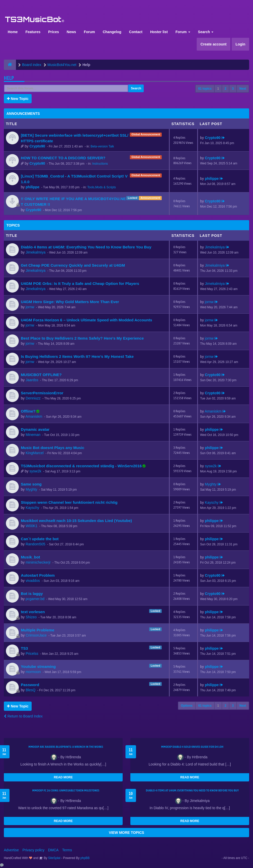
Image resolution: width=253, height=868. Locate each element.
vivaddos (33, 581)
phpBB (85, 858)
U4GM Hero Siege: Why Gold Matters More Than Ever (70, 302)
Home (13, 32)
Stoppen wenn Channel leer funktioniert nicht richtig (69, 502)
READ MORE (63, 777)
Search (206, 32)
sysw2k (35, 471)
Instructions (100, 164)
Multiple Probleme (38, 630)
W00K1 (32, 526)
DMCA (53, 850)
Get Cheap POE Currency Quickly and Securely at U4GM (73, 265)
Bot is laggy (32, 594)
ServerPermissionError (42, 393)
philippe (33, 187)
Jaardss (32, 380)
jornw (30, 307)
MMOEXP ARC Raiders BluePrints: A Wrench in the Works (66, 747)
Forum (89, 32)
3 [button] (233, 89)
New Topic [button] (18, 99)
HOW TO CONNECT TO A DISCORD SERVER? (63, 158)
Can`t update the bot (40, 539)
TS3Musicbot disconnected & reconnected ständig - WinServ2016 (81, 466)
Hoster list (159, 32)
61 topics (205, 89)
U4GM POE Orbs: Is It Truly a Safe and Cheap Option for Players (80, 283)
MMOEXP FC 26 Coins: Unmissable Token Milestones (66, 790)
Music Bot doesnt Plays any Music (53, 448)
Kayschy (33, 508)
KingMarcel (35, 453)
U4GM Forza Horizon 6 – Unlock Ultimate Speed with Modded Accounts (87, 320)
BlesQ (31, 690)
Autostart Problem (38, 575)
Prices (53, 32)
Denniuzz (33, 398)
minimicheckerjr (38, 562)
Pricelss (32, 654)
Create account (214, 44)
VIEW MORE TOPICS (126, 833)
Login (240, 44)
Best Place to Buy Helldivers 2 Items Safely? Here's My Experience (82, 338)
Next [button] (243, 89)
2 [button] (226, 89)
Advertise (11, 850)
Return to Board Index (23, 716)
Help (9, 78)
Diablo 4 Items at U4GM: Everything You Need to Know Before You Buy (86, 247)
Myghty (31, 489)
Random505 (35, 544)
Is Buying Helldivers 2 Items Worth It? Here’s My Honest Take (77, 356)
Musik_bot (30, 557)
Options (187, 706)
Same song (31, 484)
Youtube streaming (38, 666)
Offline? (28, 411)
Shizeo (31, 617)
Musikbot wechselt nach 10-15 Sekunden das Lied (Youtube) (76, 521)
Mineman (33, 435)
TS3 (24, 648)
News (71, 32)
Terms (67, 850)
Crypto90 (37, 146)
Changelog (112, 32)
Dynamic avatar (35, 429)
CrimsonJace (36, 635)
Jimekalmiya (36, 252)
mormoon (33, 672)
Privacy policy (33, 850)
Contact (136, 32)
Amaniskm (34, 416)
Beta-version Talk (102, 146)
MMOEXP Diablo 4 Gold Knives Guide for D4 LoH (192, 747)
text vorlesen (33, 612)
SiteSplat (54, 858)
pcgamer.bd (35, 599)
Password (30, 685)
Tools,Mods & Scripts (101, 187)
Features (33, 32)
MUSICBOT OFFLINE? (41, 375)
